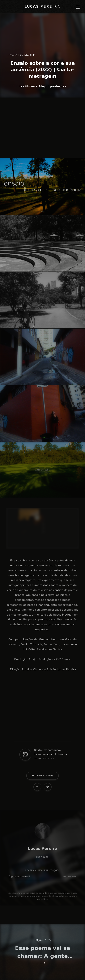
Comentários (42, 777)
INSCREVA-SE (69, 878)
